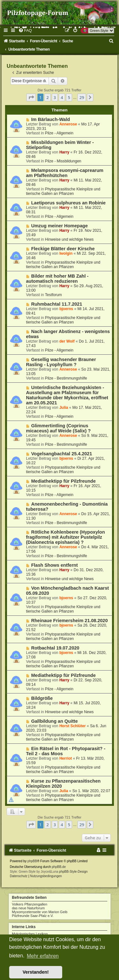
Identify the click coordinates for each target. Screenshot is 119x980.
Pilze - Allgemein (59, 133)
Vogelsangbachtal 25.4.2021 (62, 454)
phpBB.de (59, 867)
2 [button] (47, 97)
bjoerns (66, 309)
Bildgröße (42, 698)
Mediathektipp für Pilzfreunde (63, 481)
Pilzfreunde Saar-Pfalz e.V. (33, 916)
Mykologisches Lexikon (30, 934)
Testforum (53, 295)
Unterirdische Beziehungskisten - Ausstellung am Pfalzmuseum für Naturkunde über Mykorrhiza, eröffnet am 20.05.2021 (67, 395)
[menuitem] (25, 31)
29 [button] (82, 97)
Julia (64, 408)
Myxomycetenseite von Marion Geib (40, 912)
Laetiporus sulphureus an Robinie (68, 203)
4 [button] (62, 97)
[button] (31, 97)
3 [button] (55, 97)
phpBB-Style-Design (73, 872)
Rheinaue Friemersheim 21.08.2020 (69, 621)
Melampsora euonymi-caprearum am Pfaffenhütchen (65, 173)
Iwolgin (66, 253)
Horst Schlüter (73, 726)
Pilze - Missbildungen (63, 161)
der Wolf (67, 341)
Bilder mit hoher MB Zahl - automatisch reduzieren (57, 279)
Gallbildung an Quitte (54, 721)
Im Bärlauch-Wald (50, 119)
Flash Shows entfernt (54, 565)
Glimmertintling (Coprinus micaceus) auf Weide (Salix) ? (58, 428)
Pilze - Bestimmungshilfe (66, 378)
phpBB (32, 861)
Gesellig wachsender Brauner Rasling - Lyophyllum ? (61, 362)
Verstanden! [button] (36, 972)
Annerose (68, 124)
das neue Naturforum (28, 908)
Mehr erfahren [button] (43, 956)
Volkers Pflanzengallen (30, 904)
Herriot (66, 758)
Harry (64, 152)
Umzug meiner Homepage (59, 226)
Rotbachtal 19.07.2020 (55, 648)
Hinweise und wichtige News (69, 239)
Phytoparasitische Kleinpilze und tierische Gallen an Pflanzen (63, 191)
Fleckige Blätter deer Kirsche (63, 249)
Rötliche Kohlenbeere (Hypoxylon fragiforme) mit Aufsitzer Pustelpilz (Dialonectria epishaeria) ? (66, 537)
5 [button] (69, 97)
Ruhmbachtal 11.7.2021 (57, 304)
